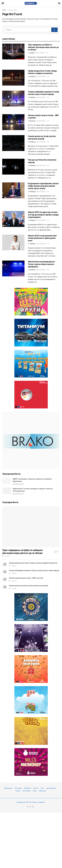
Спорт (35, 824)
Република (27, 821)
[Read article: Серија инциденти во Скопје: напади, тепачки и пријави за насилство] (13, 78)
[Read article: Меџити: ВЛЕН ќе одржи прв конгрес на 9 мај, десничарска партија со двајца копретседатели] (13, 219)
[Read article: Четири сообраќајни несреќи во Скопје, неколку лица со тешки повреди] (13, 99)
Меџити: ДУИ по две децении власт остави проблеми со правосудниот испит (42, 238)
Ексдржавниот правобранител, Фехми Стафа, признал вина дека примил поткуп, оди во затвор (43, 186)
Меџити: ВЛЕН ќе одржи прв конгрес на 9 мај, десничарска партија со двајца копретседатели (43, 215)
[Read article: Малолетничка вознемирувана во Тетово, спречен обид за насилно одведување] (13, 268)
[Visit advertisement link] (31, 302)
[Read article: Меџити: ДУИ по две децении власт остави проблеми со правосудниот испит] (13, 242)
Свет (42, 821)
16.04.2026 (40, 53)
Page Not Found (13, 10)
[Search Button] (59, 3)
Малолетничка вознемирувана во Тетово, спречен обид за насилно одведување (41, 264)
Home (4, 10)
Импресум (43, 824)
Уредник (32, 53)
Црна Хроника (51, 821)
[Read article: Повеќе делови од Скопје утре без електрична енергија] (13, 143)
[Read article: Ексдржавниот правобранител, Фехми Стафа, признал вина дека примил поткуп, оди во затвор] (13, 190)
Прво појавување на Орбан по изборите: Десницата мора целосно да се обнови (43, 47)
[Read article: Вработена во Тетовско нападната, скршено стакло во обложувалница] (7, 491)
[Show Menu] (3, 3)
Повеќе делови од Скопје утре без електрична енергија (28, 586)
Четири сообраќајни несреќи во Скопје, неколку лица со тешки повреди (34, 570)
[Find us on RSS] (33, 840)
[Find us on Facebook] (28, 840)
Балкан (36, 821)
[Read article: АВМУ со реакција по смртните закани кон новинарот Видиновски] (7, 481)
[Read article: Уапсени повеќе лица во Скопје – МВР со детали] (13, 122)
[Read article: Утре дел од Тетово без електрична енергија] (13, 167)
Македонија (8, 821)
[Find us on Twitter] (30, 840)
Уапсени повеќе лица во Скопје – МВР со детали (26, 578)
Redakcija (33, 76)
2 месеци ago (18, 484)
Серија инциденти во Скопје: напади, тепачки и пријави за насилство (33, 563)
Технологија (26, 824)
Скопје (18, 824)
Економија (18, 821)
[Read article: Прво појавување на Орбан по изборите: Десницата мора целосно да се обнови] (13, 52)
